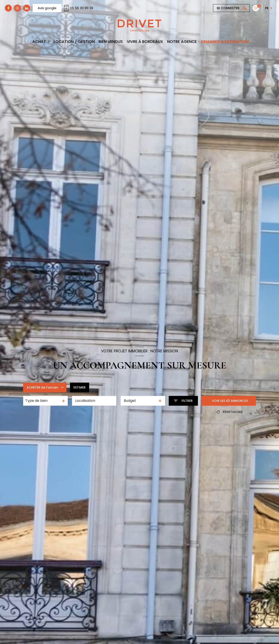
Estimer (80, 387)
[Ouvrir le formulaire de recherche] (183, 401)
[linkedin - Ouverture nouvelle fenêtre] (27, 8)
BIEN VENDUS (111, 42)
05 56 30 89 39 (78, 8)
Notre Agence (182, 42)
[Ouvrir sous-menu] (49, 41)
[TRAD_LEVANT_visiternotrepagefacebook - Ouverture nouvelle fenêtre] (8, 8)
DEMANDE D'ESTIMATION (225, 42)
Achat (39, 42)
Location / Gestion (74, 42)
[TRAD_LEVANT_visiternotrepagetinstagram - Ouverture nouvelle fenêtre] (17, 8)
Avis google (47, 8)
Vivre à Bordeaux (145, 42)
